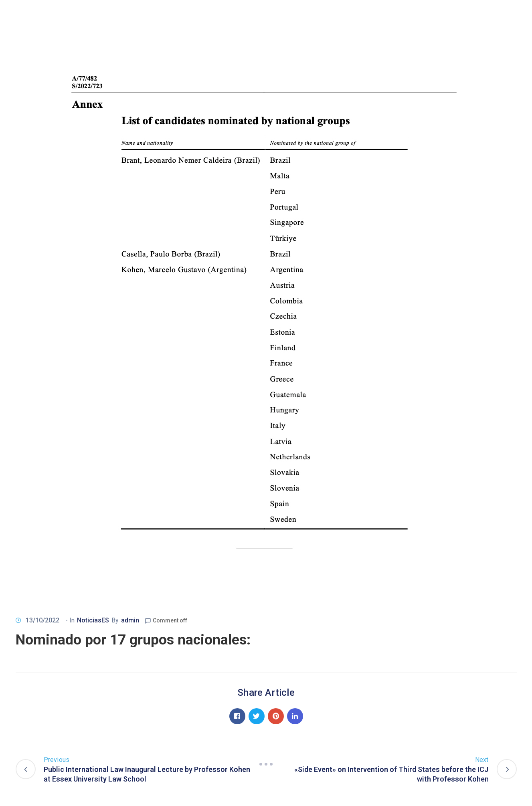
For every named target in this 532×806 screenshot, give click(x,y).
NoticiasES (93, 620)
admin (130, 620)
